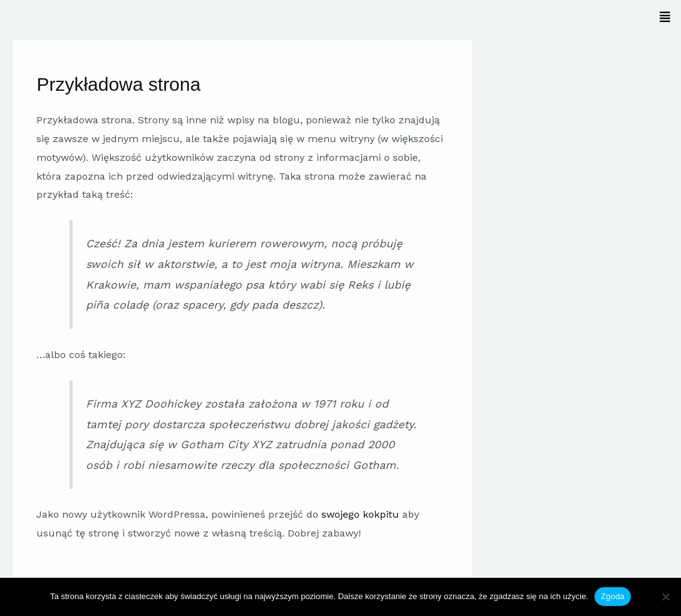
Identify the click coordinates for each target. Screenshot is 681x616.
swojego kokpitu (360, 514)
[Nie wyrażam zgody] (665, 597)
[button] (508, 17)
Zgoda (613, 596)
